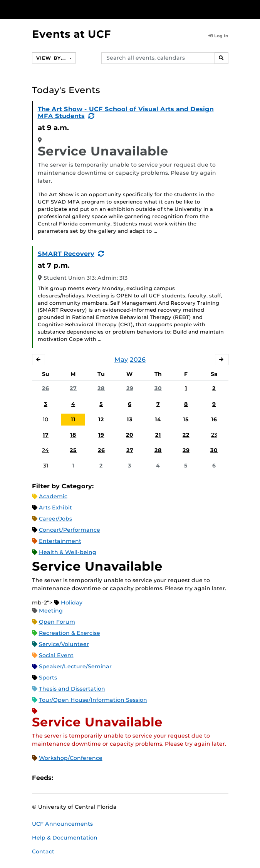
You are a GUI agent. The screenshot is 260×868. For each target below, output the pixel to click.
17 (46, 435)
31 (46, 466)
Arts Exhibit (55, 507)
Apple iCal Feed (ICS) (63, 778)
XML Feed (102, 778)
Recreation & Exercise (70, 633)
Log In (218, 36)
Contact (43, 851)
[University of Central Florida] (59, 9)
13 (130, 419)
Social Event (56, 655)
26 (45, 388)
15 (186, 419)
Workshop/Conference (71, 758)
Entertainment (60, 541)
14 (158, 419)
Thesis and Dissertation (72, 689)
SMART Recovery (66, 254)
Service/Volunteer (64, 644)
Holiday (72, 603)
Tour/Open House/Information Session (93, 700)
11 (73, 419)
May (121, 360)
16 (214, 419)
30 (158, 388)
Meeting (51, 611)
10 (46, 419)
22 (186, 435)
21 (158, 435)
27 (73, 388)
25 (73, 450)
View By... (52, 58)
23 (214, 435)
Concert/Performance (70, 530)
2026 (138, 360)
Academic (53, 496)
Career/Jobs (55, 519)
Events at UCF (71, 34)
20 (130, 435)
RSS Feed (89, 778)
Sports (48, 678)
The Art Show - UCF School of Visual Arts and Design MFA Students (126, 113)
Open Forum (57, 622)
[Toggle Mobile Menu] (252, 9)
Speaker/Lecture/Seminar (75, 666)
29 (130, 388)
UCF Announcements (62, 824)
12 (101, 419)
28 (101, 388)
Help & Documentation (65, 838)
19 (101, 435)
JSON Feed (116, 778)
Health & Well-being (68, 552)
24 (45, 450)
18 (73, 435)
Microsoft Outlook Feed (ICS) (76, 778)
